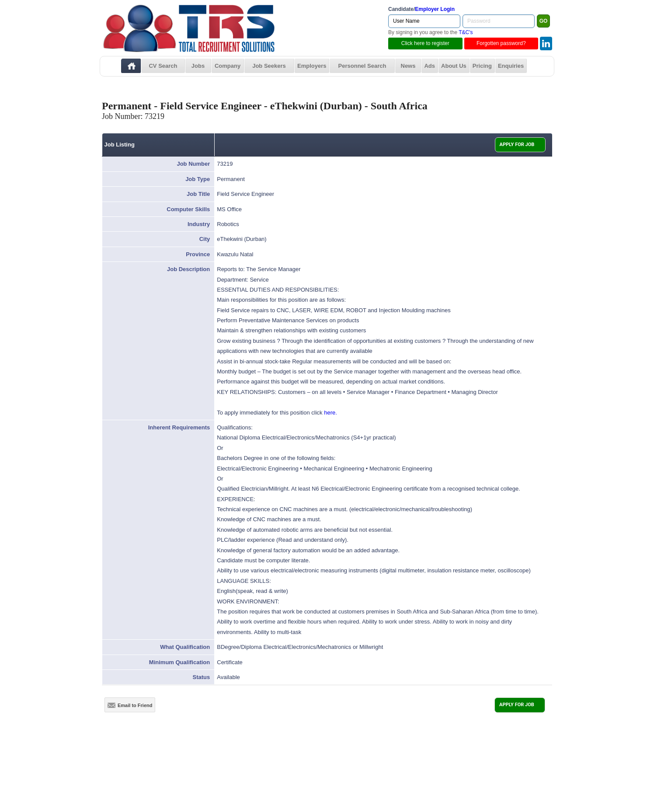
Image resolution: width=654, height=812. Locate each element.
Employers (312, 66)
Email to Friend (130, 705)
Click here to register (425, 43)
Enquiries (511, 66)
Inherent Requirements (179, 427)
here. (330, 413)
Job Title (198, 194)
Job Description (188, 269)
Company (228, 66)
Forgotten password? (501, 43)
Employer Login (435, 9)
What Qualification (185, 647)
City (205, 239)
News (408, 66)
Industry (199, 224)
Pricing (482, 66)
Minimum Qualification (179, 662)
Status (202, 677)
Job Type (198, 179)
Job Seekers (269, 66)
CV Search (163, 66)
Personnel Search (362, 66)
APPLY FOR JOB (517, 145)
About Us (454, 66)
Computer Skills (188, 209)
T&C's (466, 32)
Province (198, 254)
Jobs (198, 66)
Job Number (193, 164)
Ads (430, 66)
